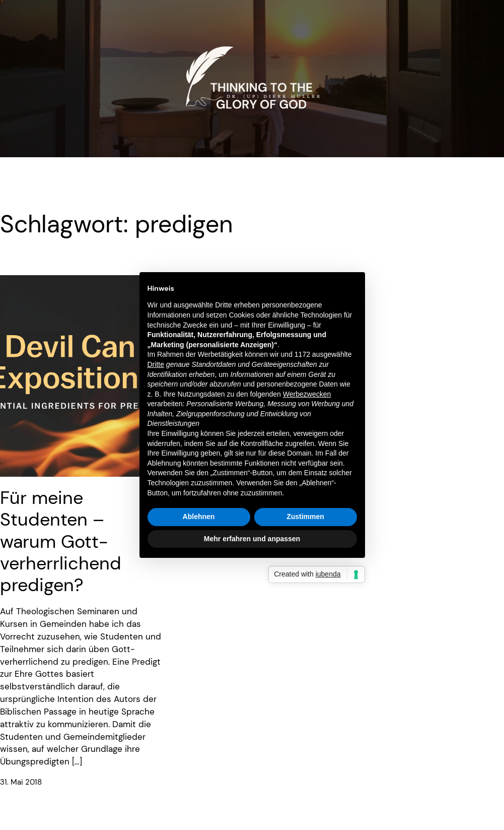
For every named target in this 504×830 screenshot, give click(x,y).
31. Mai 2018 (21, 782)
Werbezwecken (307, 394)
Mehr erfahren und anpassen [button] (252, 539)
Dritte (156, 364)
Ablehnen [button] (199, 517)
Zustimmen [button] (305, 517)
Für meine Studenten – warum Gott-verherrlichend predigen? (61, 541)
